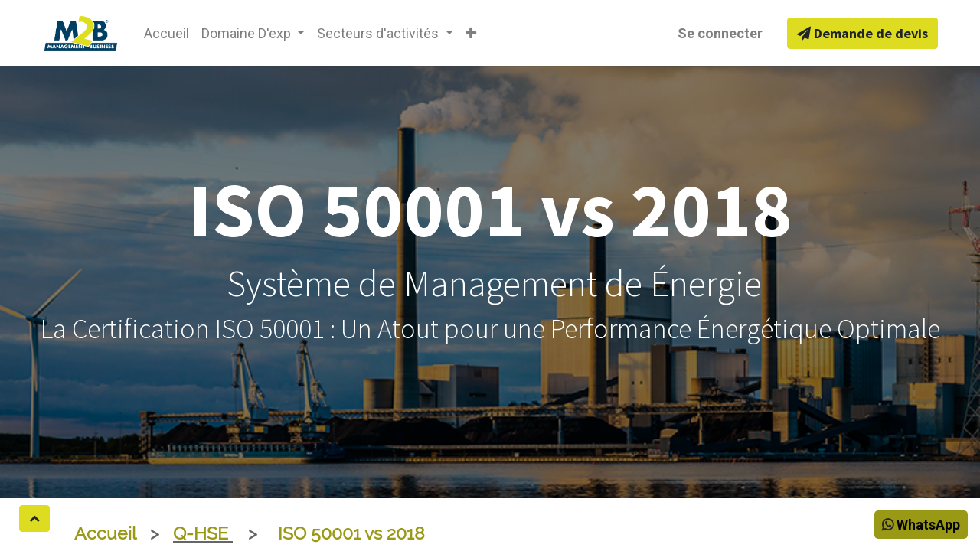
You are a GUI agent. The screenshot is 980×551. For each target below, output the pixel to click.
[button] (471, 33)
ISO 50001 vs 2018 (351, 533)
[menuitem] (167, 33)
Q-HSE (203, 533)
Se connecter (720, 33)
